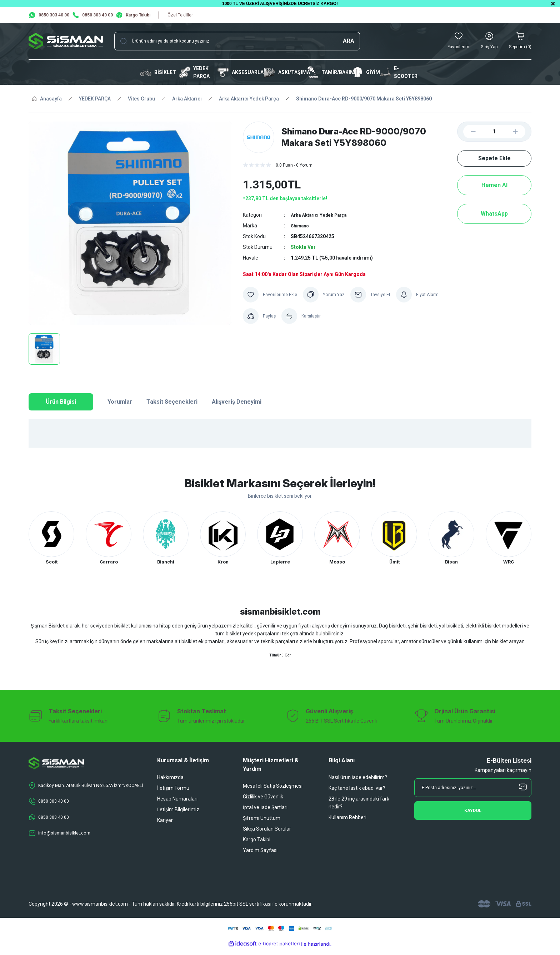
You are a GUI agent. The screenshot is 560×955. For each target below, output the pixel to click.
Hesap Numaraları (177, 805)
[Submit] (473, 817)
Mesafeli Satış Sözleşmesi (273, 792)
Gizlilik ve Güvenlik (263, 803)
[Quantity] (494, 132)
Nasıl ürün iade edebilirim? (358, 783)
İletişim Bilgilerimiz (178, 816)
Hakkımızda (170, 783)
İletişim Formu (173, 794)
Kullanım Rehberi (347, 823)
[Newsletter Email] (473, 794)
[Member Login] (489, 41)
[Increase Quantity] (521, 132)
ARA (349, 41)
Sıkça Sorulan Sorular (267, 835)
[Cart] (520, 41)
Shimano (301, 226)
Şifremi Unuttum (262, 824)
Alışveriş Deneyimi (237, 402)
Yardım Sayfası (260, 856)
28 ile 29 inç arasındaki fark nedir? (359, 809)
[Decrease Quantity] (467, 132)
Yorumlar (120, 402)
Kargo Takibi (257, 846)
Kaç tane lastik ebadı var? (357, 794)
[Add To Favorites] (272, 295)
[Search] (237, 41)
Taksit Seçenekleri (172, 402)
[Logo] (66, 41)
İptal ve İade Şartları (265, 813)
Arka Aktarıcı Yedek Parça (322, 215)
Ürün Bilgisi (61, 402)
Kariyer (165, 826)
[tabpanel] (51, 540)
